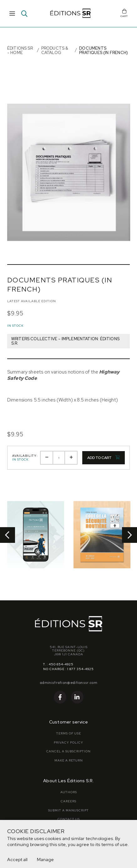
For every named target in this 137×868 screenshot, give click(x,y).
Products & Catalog (55, 50)
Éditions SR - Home (20, 50)
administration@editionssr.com (68, 682)
